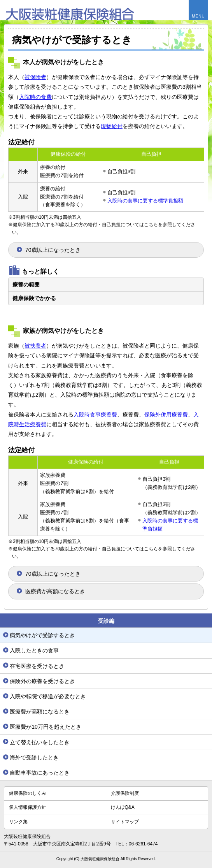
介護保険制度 (125, 793)
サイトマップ (125, 822)
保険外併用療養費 (166, 415)
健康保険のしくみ (28, 793)
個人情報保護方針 (28, 807)
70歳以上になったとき (53, 250)
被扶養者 (35, 346)
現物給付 (112, 126)
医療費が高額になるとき (55, 591)
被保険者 (35, 77)
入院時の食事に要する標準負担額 (145, 201)
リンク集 (18, 822)
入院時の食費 (35, 97)
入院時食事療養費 (95, 415)
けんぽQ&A (123, 807)
